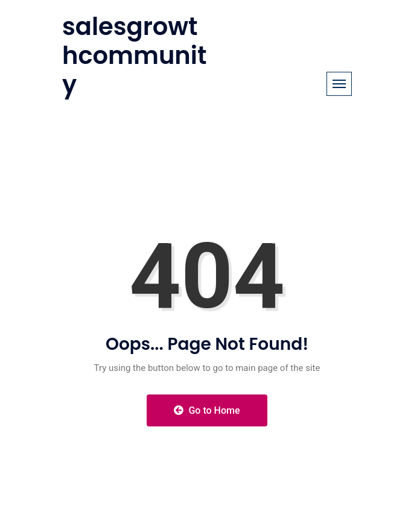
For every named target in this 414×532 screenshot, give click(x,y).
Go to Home (207, 410)
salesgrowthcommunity (134, 55)
